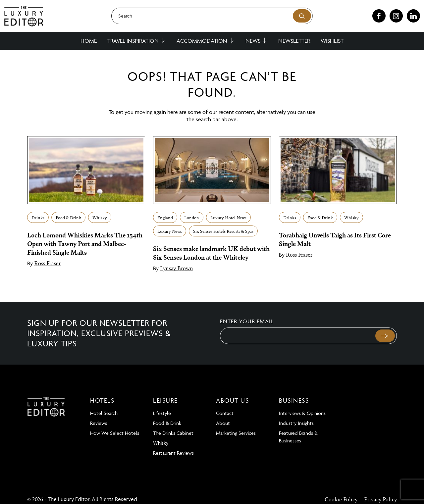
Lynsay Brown (177, 268)
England (165, 217)
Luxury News (170, 231)
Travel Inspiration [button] (133, 41)
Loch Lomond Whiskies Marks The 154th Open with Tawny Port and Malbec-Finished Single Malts (85, 243)
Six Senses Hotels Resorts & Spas (223, 231)
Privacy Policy (380, 499)
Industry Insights (296, 423)
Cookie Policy (341, 499)
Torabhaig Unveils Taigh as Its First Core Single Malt (335, 239)
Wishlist (332, 41)
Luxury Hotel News (228, 217)
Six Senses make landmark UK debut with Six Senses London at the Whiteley (211, 253)
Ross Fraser (47, 263)
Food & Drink (68, 217)
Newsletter (294, 41)
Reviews (99, 423)
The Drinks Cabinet (173, 433)
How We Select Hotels (115, 433)
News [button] (253, 41)
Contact (225, 413)
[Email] (297, 336)
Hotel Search (104, 413)
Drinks (38, 217)
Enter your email (247, 321)
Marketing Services (236, 433)
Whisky (100, 217)
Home (89, 41)
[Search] (212, 16)
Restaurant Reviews (173, 453)
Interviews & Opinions (302, 413)
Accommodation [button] (202, 41)
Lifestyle (162, 413)
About (223, 423)
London (192, 217)
